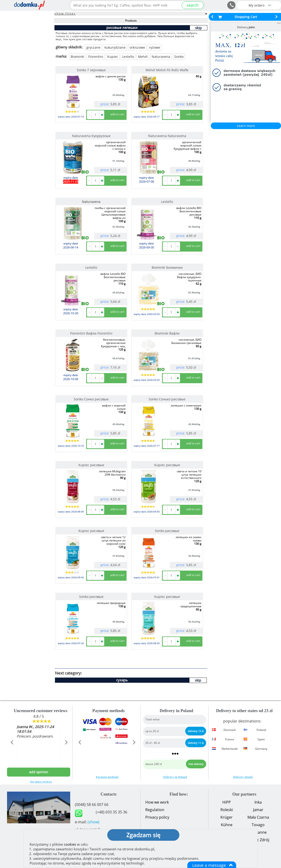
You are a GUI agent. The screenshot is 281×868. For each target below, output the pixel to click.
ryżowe (155, 47)
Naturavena (161, 57)
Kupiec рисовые (91, 465)
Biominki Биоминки (167, 267)
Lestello (128, 57)
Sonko (179, 57)
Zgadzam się (143, 835)
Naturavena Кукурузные (91, 136)
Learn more (246, 126)
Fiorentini (96, 57)
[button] (12, 752)
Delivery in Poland (175, 777)
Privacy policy (157, 817)
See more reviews (41, 782)
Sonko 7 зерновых (91, 70)
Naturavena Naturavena (167, 136)
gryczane (93, 47)
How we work (157, 802)
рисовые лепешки (122, 28)
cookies (70, 844)
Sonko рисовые (167, 531)
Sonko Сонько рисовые (167, 399)
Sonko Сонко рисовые (91, 399)
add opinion (39, 772)
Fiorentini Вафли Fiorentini (91, 333)
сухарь (122, 680)
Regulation (155, 810)
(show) (93, 822)
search (193, 5)
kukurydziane (115, 47)
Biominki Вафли (167, 333)
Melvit (143, 57)
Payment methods (107, 777)
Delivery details (243, 777)
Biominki (77, 57)
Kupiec (113, 57)
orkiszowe (137, 47)
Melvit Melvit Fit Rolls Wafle (167, 70)
